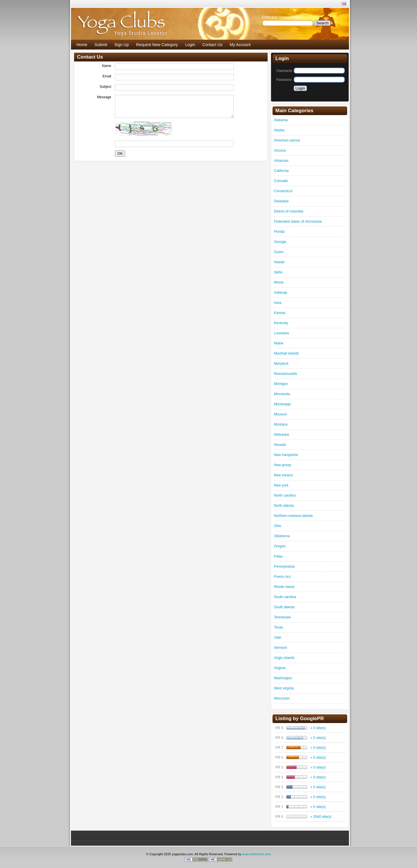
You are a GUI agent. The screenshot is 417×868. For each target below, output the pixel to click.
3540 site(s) (322, 817)
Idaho (278, 272)
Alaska (279, 130)
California (281, 171)
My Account (240, 45)
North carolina (285, 495)
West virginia (284, 688)
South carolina (285, 597)
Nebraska (281, 435)
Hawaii (279, 262)
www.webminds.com (257, 854)
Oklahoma (282, 536)
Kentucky (281, 323)
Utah (278, 638)
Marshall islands (286, 353)
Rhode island (284, 587)
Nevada (280, 445)
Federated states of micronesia (298, 221)
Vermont (280, 648)
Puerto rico (282, 577)
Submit (101, 45)
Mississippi (282, 404)
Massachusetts (286, 374)
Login (190, 45)
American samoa (287, 140)
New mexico (283, 475)
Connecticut (283, 191)
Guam (279, 252)
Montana (281, 424)
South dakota (284, 607)
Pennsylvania (284, 566)
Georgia (280, 242)
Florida (279, 232)
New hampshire (286, 455)
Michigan (281, 384)
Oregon (280, 546)
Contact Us (212, 45)
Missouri (280, 414)
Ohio (278, 526)
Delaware (281, 201)
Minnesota (282, 394)
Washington (283, 678)
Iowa (278, 303)
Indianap (281, 293)
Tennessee (282, 617)
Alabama (281, 120)
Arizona (280, 150)
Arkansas (281, 161)
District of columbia (289, 211)
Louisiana (281, 333)
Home (82, 45)
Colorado (281, 181)
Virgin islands (284, 658)
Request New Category (157, 45)
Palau (278, 556)
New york (281, 485)
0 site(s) (320, 728)
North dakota (284, 506)
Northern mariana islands (293, 516)
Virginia (280, 668)
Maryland (281, 364)
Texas (278, 627)
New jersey (282, 465)
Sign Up (122, 45)
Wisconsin (282, 698)
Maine (279, 343)
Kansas (280, 313)
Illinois (279, 282)
